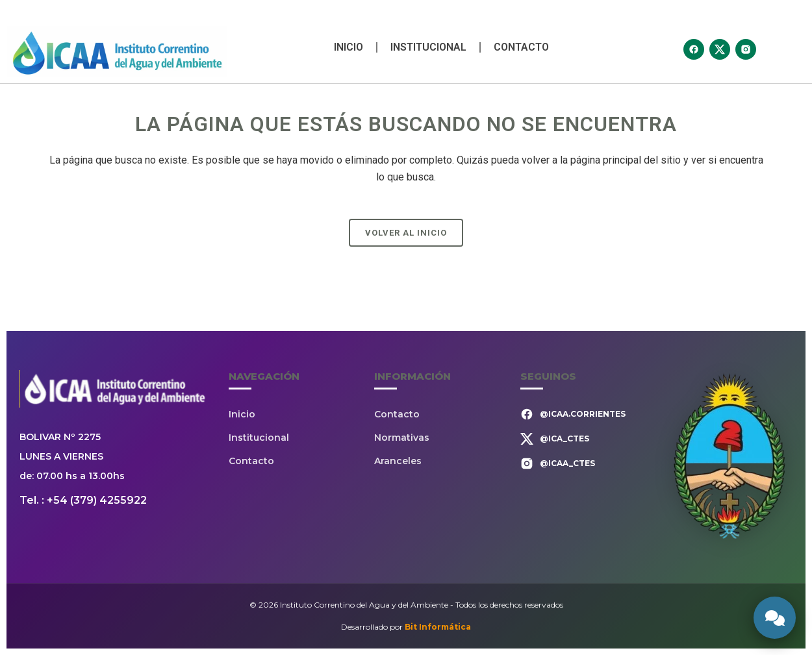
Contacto (521, 47)
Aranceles (398, 461)
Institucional (428, 47)
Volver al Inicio (406, 233)
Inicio (349, 47)
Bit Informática (438, 627)
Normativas (402, 438)
